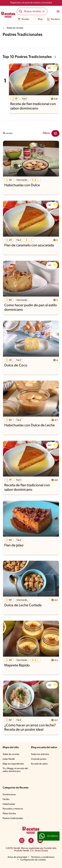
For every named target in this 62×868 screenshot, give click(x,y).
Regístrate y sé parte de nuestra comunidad (31, 3)
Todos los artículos (40, 754)
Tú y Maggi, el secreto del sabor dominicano (15, 770)
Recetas (23, 19)
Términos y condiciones (43, 857)
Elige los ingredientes (13, 764)
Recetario (54, 19)
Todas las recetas (15, 28)
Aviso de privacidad (17, 857)
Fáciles (6, 799)
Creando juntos (39, 759)
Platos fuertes (9, 814)
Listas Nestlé (9, 759)
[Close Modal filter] (55, 133)
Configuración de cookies (33, 860)
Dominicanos (9, 795)
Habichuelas (9, 804)
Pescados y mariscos (13, 809)
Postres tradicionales (13, 818)
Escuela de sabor (39, 764)
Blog (38, 19)
